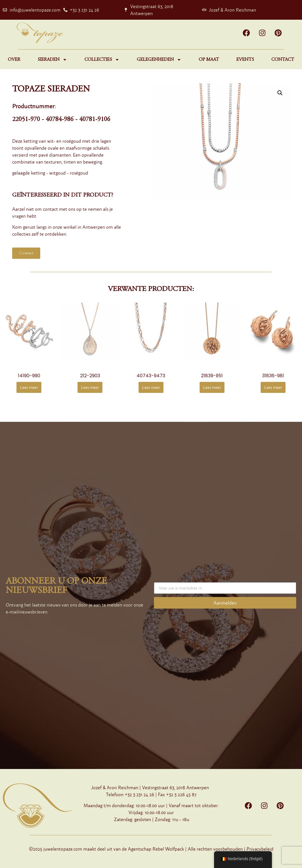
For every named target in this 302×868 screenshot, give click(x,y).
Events (245, 60)
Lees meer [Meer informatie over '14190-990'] (29, 387)
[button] (280, 93)
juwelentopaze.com (63, 849)
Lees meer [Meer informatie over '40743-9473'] (151, 387)
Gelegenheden (159, 60)
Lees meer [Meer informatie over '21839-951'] (212, 387)
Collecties (102, 60)
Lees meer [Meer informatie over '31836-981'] (273, 387)
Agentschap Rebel (146, 849)
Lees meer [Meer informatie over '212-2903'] (90, 387)
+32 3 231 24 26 (139, 794)
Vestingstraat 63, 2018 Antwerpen (175, 788)
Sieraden (52, 60)
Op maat (209, 60)
